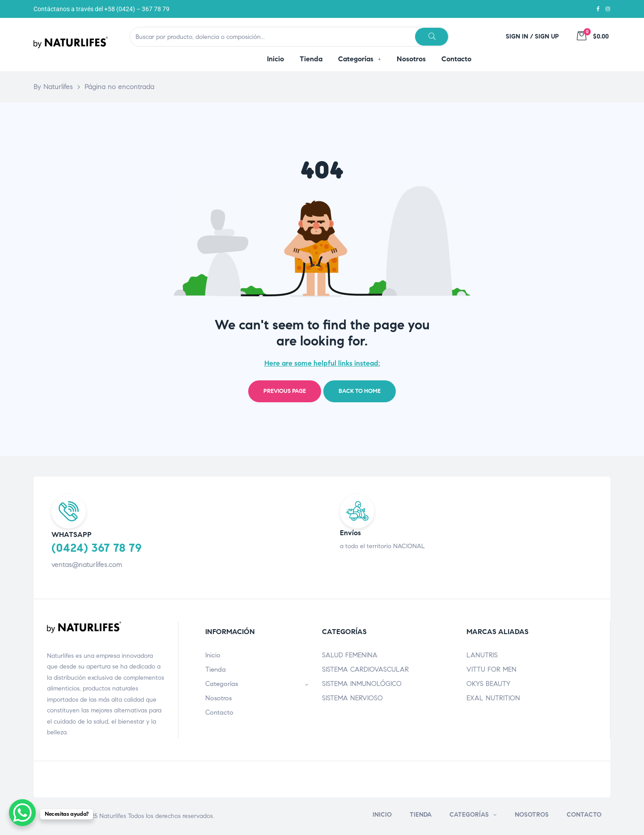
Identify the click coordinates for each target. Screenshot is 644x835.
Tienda (216, 669)
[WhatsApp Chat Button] (22, 813)
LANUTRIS (482, 655)
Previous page (285, 391)
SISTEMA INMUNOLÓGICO (362, 684)
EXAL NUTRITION (493, 698)
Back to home (360, 391)
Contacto (219, 712)
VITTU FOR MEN (491, 669)
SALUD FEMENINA (350, 655)
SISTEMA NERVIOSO (352, 698)
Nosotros (218, 698)
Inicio (213, 655)
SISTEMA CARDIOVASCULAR (365, 669)
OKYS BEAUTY (488, 684)
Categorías (257, 684)
